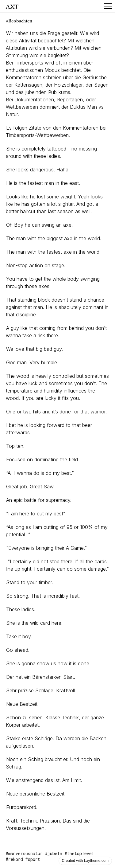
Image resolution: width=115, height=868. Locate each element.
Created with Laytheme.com (85, 861)
